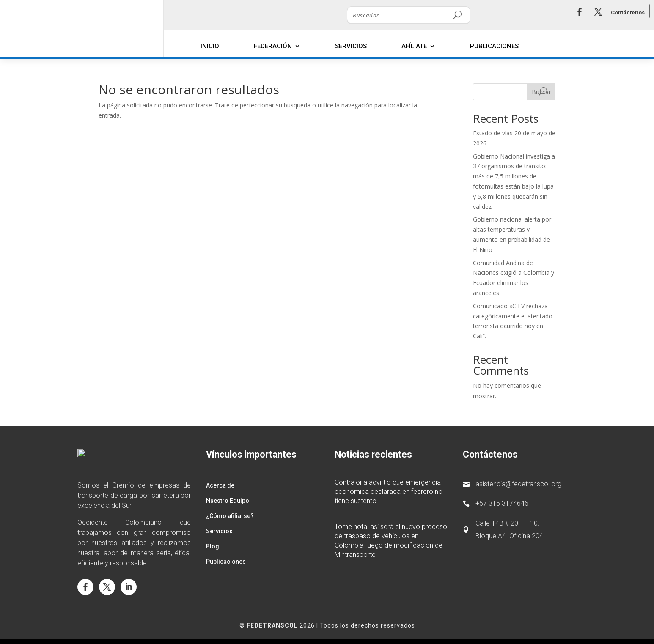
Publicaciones (494, 46)
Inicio (210, 46)
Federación (273, 46)
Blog (213, 546)
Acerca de (220, 485)
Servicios (351, 46)
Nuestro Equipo (228, 501)
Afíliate (414, 46)
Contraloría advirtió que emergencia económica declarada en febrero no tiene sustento (389, 492)
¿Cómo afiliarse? (230, 516)
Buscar (541, 92)
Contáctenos (628, 12)
